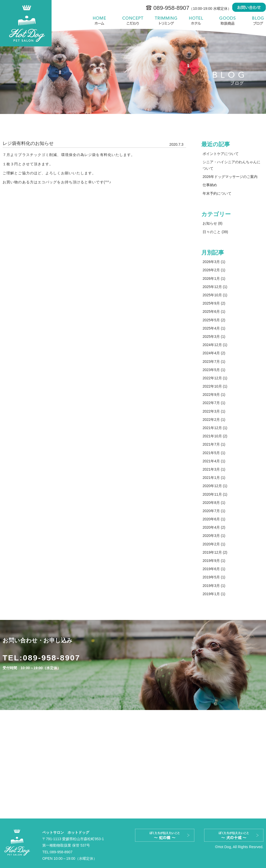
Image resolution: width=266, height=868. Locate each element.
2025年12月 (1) (215, 287)
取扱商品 (227, 21)
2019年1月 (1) (214, 594)
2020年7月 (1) (214, 511)
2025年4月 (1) (214, 328)
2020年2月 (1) (214, 544)
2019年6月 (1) (214, 569)
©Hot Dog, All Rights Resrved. (239, 847)
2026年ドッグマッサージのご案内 (230, 177)
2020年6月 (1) (214, 519)
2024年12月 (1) (215, 345)
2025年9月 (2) (214, 303)
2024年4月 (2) (214, 353)
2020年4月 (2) (214, 527)
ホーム (101, 21)
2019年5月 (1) (214, 577)
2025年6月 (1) (214, 312)
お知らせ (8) (213, 223)
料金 (166, 21)
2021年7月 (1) (214, 444)
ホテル (195, 21)
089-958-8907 (52, 658)
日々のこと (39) (215, 232)
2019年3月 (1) (214, 586)
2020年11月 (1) (215, 494)
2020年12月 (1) (215, 486)
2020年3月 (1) (214, 536)
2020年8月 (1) (214, 503)
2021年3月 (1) (214, 469)
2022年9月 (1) (214, 395)
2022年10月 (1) (215, 386)
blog (255, 21)
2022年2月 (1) (214, 420)
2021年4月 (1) (214, 461)
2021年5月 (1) (214, 453)
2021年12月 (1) (215, 428)
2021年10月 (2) (215, 436)
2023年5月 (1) (214, 370)
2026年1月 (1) (214, 279)
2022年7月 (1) (214, 403)
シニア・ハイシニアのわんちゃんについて (231, 165)
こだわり (133, 21)
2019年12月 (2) (215, 552)
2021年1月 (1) (214, 478)
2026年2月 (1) (214, 270)
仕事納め (210, 185)
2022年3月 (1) (214, 411)
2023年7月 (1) (214, 362)
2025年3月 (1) (214, 337)
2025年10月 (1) (215, 295)
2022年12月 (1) (215, 378)
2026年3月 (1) (214, 262)
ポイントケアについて (221, 154)
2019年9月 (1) (214, 561)
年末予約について (217, 193)
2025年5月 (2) (214, 320)
